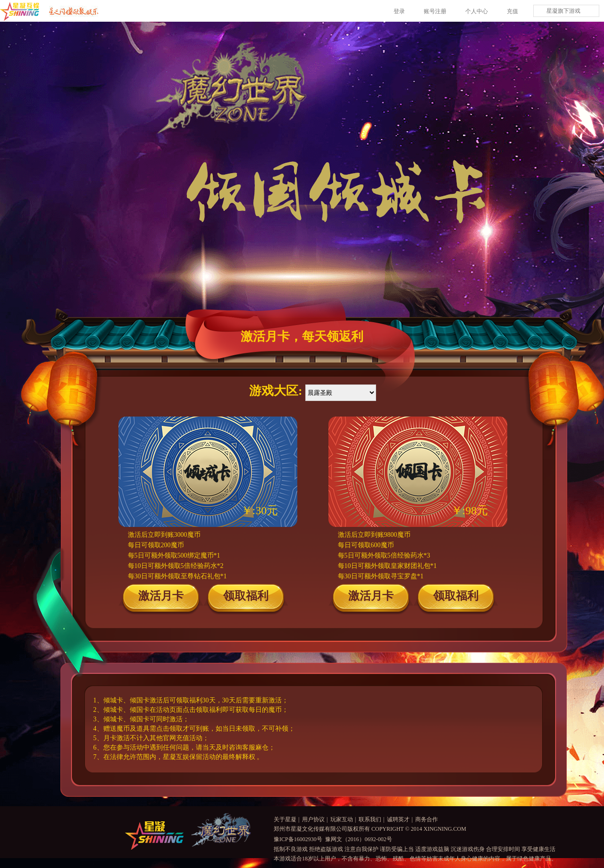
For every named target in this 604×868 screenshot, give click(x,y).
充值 (512, 11)
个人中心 (477, 11)
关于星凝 (285, 819)
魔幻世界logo (221, 830)
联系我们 (370, 819)
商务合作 (427, 819)
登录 (399, 11)
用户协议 (313, 819)
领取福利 (246, 596)
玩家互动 (342, 819)
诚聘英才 (398, 819)
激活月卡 (161, 596)
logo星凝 (154, 835)
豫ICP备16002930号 (298, 839)
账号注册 (435, 11)
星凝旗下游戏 (563, 11)
